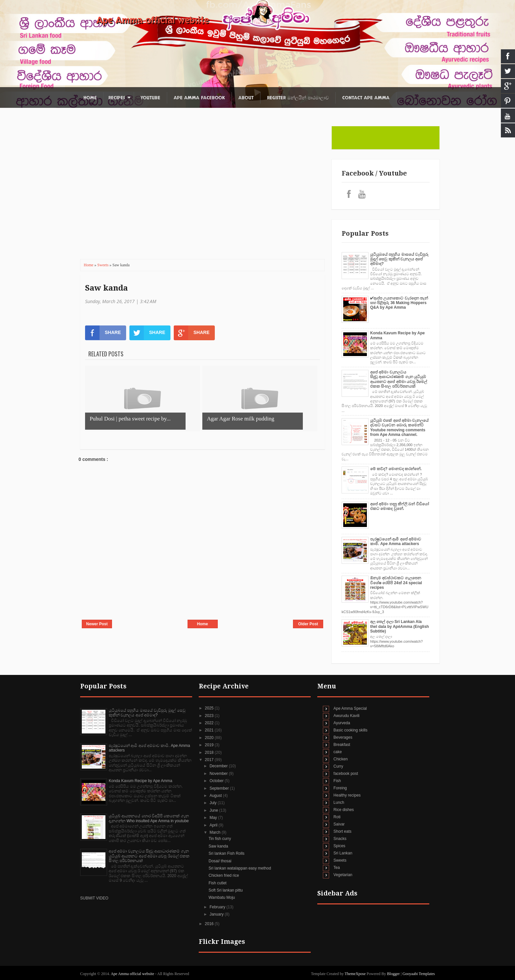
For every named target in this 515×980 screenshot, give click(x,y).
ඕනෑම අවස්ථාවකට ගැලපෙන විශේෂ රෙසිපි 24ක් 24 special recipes (396, 583)
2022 (210, 723)
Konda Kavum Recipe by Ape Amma (140, 781)
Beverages (343, 737)
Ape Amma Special (350, 708)
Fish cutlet (218, 883)
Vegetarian (343, 875)
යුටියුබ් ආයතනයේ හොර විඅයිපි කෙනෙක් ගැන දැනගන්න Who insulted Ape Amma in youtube (149, 818)
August (216, 796)
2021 (210, 730)
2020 (210, 738)
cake (337, 752)
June (214, 810)
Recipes (117, 98)
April (214, 825)
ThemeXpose (356, 974)
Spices (339, 846)
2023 (210, 716)
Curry (338, 766)
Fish (337, 781)
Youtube (150, 98)
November (219, 774)
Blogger (393, 974)
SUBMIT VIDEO (94, 898)
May (214, 818)
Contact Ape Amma (366, 98)
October (217, 781)
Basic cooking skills (350, 730)
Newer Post (97, 624)
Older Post (308, 624)
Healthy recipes (347, 795)
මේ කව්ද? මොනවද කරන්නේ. (396, 469)
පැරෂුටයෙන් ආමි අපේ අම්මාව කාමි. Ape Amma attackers (396, 541)
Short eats (342, 831)
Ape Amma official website (153, 20)
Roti (337, 817)
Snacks (340, 839)
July (214, 803)
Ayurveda (342, 723)
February (218, 907)
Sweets (103, 265)
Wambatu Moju (222, 897)
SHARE (103, 333)
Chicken (340, 759)
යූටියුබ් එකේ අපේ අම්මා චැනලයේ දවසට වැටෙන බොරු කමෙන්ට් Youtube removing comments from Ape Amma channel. (399, 428)
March (216, 832)
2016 (210, 924)
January (217, 914)
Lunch (339, 802)
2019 (210, 745)
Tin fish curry (220, 839)
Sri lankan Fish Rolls (226, 853)
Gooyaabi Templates (419, 974)
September (220, 788)
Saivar (339, 824)
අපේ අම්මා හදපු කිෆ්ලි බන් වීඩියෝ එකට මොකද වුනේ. (400, 506)
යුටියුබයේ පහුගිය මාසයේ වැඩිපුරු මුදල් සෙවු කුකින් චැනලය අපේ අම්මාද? (399, 259)
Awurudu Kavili (346, 716)
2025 (210, 708)
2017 (210, 760)
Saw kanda (106, 288)
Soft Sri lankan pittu (226, 890)
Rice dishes (344, 810)
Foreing (340, 788)
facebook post (346, 774)
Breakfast (342, 745)
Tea (336, 868)
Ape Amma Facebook (199, 98)
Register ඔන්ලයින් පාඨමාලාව (298, 98)
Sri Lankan (343, 853)
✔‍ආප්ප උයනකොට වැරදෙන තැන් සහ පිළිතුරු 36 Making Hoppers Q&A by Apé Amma (399, 303)
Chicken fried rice (224, 875)
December (219, 766)
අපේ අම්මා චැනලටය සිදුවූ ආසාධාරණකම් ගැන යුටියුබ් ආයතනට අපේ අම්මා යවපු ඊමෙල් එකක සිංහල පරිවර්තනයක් (399, 379)
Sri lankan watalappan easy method (240, 868)
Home (90, 98)
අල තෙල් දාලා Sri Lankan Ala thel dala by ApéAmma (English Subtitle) (400, 626)
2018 (210, 753)
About (246, 98)
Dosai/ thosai (220, 861)
